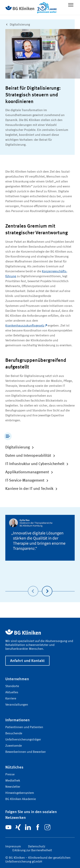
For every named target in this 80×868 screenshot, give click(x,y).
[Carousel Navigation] (40, 586)
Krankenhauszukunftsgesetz (26, 326)
